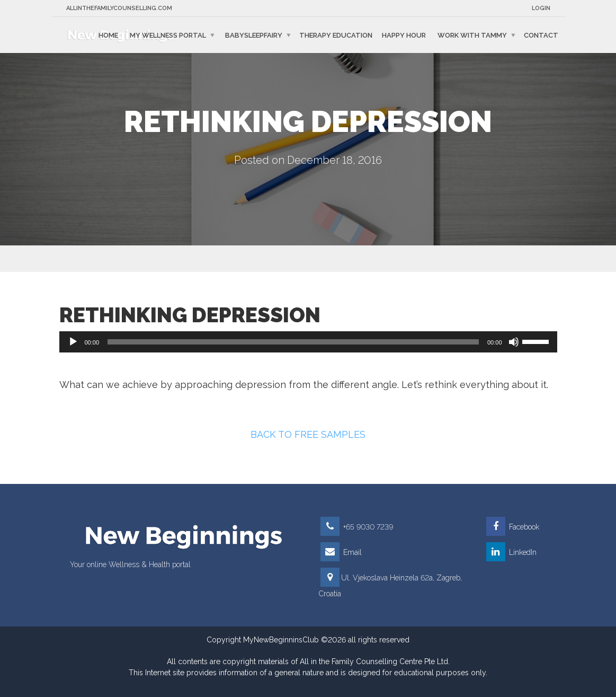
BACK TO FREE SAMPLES (308, 434)
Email (341, 552)
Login (541, 8)
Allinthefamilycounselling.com (119, 8)
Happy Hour (404, 35)
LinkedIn (511, 552)
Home (108, 35)
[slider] (293, 342)
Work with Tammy (472, 35)
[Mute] (514, 342)
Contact (541, 35)
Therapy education (336, 35)
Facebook (513, 527)
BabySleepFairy (254, 35)
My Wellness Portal (168, 35)
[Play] (73, 342)
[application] (308, 342)
